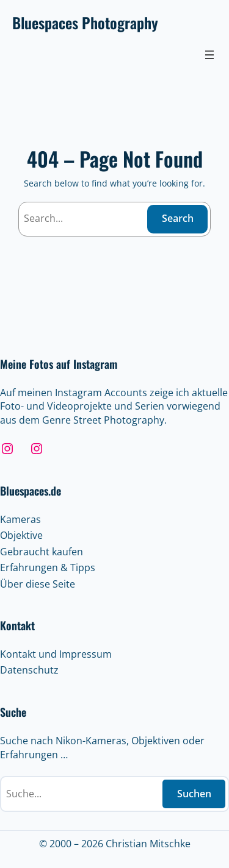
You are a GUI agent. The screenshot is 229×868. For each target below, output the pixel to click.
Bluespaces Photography (85, 23)
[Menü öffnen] (209, 55)
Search (178, 218)
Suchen (194, 794)
